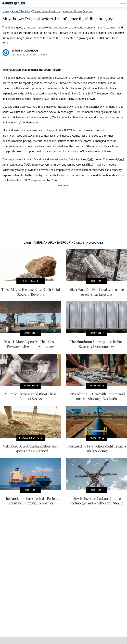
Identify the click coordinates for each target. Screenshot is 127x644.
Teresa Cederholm (26, 51)
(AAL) (27, 165)
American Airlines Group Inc (78, 11)
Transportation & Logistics (46, 11)
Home (6, 11)
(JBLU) (90, 165)
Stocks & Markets (21, 11)
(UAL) (121, 159)
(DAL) (90, 159)
